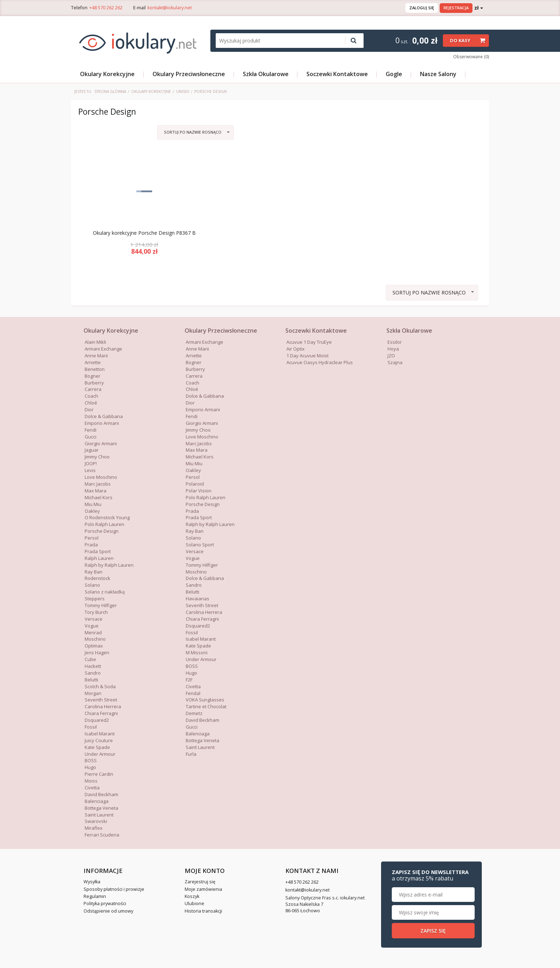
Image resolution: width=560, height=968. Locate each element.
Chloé (91, 403)
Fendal (193, 693)
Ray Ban (94, 572)
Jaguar (92, 450)
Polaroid (195, 484)
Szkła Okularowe (266, 74)
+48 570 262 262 (106, 8)
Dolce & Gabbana (205, 396)
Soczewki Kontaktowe (337, 74)
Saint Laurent (99, 815)
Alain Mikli (95, 342)
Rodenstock (97, 578)
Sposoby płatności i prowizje (114, 889)
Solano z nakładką (105, 592)
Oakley (92, 511)
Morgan (93, 693)
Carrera (93, 389)
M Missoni (197, 652)
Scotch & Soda (100, 686)
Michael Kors (99, 497)
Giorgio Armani (202, 423)
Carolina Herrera (103, 706)
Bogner (92, 376)
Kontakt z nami (312, 871)
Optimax (94, 646)
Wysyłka (92, 882)
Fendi (91, 430)
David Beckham (101, 794)
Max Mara (197, 450)
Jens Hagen (97, 652)
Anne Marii (96, 356)
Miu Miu (93, 504)
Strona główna (110, 91)
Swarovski (96, 821)
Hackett (93, 666)
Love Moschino (101, 477)
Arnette (93, 362)
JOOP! (91, 463)
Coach (91, 396)
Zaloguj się (422, 8)
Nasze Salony (438, 74)
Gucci (192, 727)
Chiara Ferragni (101, 713)
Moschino (95, 639)
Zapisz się (433, 931)
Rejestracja (456, 8)
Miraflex (94, 828)
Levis (90, 470)
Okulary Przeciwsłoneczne (189, 74)
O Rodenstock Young (107, 517)
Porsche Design (102, 531)
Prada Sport (98, 551)
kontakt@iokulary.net (170, 8)
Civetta (92, 788)
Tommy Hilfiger (101, 605)
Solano (92, 585)
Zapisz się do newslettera (430, 875)
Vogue (92, 626)
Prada (91, 545)
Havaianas (197, 599)
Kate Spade (97, 747)
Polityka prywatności (105, 904)
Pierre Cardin (99, 774)
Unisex (183, 91)
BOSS (91, 760)
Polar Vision (199, 491)
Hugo (90, 767)
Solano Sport (200, 545)
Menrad (93, 632)
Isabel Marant (100, 734)
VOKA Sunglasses (205, 700)
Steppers (95, 599)
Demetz (194, 713)
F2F (189, 680)
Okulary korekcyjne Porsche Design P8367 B (144, 233)
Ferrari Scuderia (102, 835)
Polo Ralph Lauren (104, 524)
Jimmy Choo (97, 457)
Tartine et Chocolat (206, 706)
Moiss (91, 781)
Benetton (95, 369)
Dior (89, 409)
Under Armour (100, 754)
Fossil (91, 727)
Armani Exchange (103, 349)
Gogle (394, 74)
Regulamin (95, 896)
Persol (92, 538)
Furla (191, 754)
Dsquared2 (97, 720)
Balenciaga (97, 801)
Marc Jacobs (98, 484)
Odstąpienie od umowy (108, 911)
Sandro (93, 673)
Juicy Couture (99, 740)
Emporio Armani (102, 423)
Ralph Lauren (99, 558)
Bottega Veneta (101, 808)
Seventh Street (101, 700)
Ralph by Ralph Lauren (109, 565)
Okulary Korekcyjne (107, 74)
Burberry (94, 383)
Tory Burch (96, 612)
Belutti (91, 680)
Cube (90, 659)
